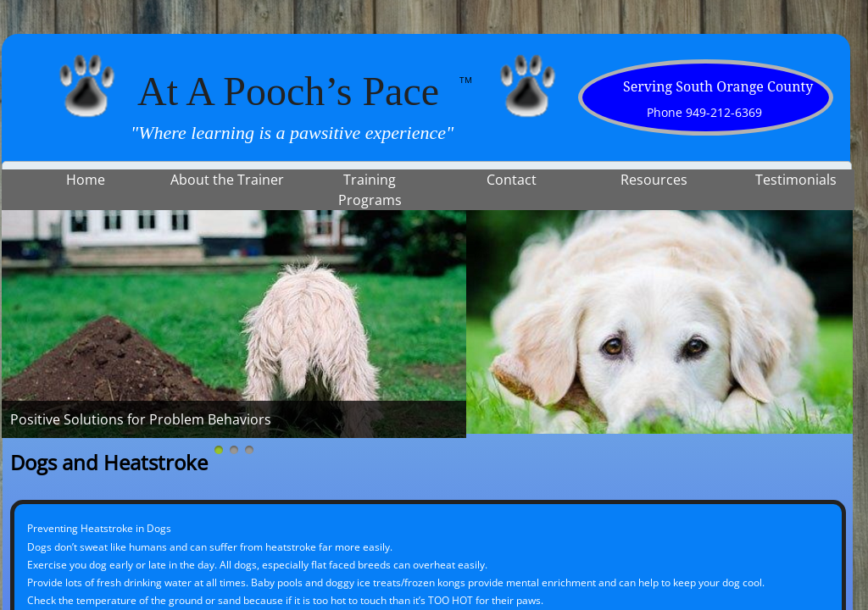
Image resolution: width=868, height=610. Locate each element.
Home (86, 180)
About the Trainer (227, 180)
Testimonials (796, 180)
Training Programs (370, 190)
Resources (654, 180)
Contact (512, 180)
